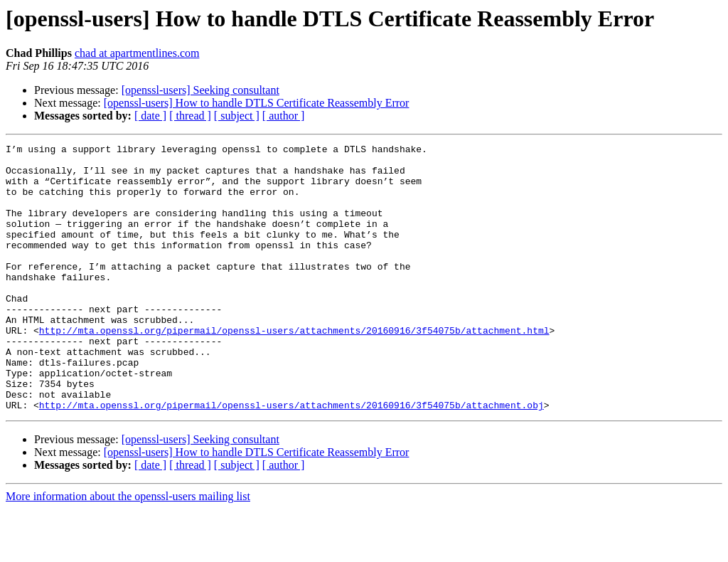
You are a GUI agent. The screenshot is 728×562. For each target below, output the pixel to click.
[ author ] (284, 116)
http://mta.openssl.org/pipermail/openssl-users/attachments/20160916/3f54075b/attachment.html (294, 369)
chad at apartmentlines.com (137, 53)
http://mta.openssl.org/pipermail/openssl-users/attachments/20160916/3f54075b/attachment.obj (291, 458)
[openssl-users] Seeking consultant (200, 90)
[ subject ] (237, 116)
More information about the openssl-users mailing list (128, 550)
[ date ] (150, 116)
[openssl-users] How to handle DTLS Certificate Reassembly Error (257, 103)
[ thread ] (190, 116)
